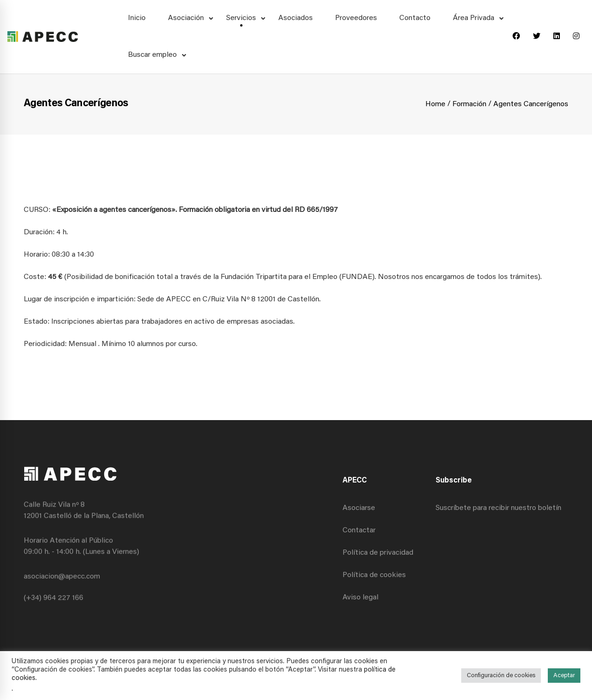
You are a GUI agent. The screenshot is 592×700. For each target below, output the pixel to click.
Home (435, 104)
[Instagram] (576, 37)
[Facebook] (516, 37)
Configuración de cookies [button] (501, 676)
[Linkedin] (557, 37)
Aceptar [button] (564, 676)
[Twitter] (537, 37)
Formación (469, 104)
